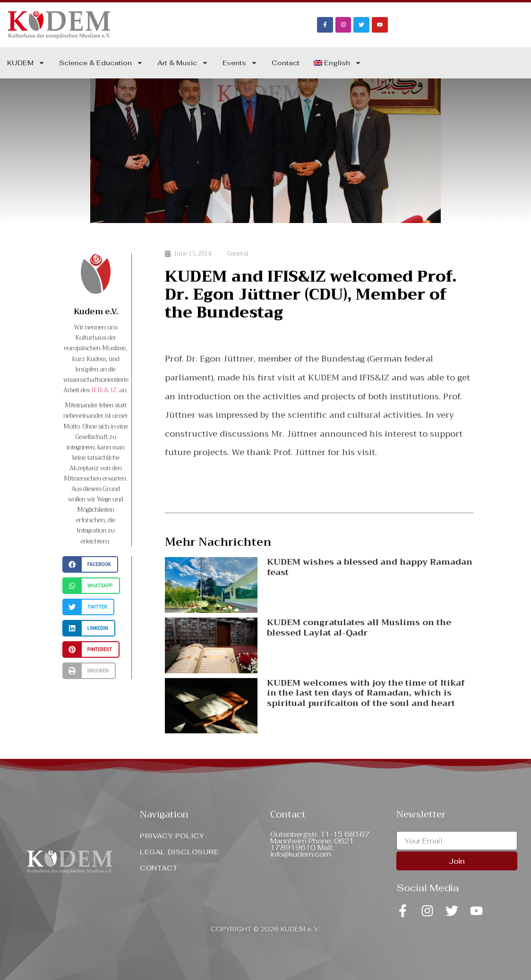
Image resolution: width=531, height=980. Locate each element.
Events (240, 63)
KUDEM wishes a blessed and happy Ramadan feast (370, 567)
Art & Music (183, 63)
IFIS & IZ (104, 390)
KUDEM (26, 63)
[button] (90, 564)
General (238, 254)
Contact (286, 63)
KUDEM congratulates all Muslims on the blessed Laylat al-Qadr (359, 628)
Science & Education (101, 63)
